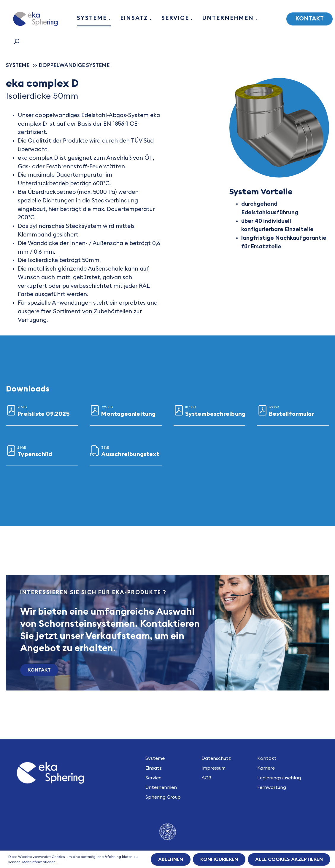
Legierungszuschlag (279, 778)
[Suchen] (16, 41)
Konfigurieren (219, 859)
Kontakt (309, 19)
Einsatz (154, 768)
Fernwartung (272, 787)
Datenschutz (216, 758)
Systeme (155, 758)
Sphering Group (163, 797)
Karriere (266, 768)
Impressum (213, 768)
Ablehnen (171, 859)
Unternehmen (161, 787)
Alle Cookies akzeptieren (289, 859)
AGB (206, 778)
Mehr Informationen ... (41, 862)
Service (153, 778)
